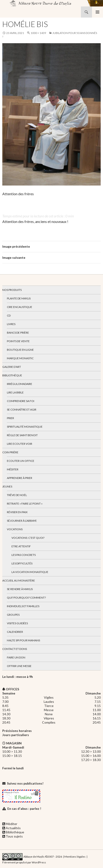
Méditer (13, 469)
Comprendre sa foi (21, 401)
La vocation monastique (30, 572)
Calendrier (15, 632)
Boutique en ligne (20, 350)
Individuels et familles (23, 606)
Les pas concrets (24, 555)
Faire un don (16, 657)
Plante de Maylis (19, 298)
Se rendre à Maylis (20, 589)
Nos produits (12, 290)
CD (9, 315)
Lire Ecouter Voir (20, 444)
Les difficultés (22, 563)
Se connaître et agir (22, 410)
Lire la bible (15, 392)
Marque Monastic (20, 358)
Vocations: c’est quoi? (28, 538)
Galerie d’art (12, 367)
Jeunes (7, 486)
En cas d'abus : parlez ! (24, 809)
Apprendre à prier (20, 478)
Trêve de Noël (17, 495)
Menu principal (97, 12)
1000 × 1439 (38, 33)
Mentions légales (75, 857)
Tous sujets (14, 836)
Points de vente (18, 341)
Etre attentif (21, 546)
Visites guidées (17, 623)
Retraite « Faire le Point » (25, 504)
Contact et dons (15, 649)
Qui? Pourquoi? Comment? (26, 598)
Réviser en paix (17, 512)
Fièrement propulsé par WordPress (24, 862)
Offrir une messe (19, 666)
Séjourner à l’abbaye (22, 521)
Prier (10, 418)
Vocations (15, 529)
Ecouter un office (21, 461)
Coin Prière (10, 452)
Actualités (13, 828)
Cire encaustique (20, 307)
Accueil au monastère (19, 580)
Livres (11, 324)
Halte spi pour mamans (23, 640)
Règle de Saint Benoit (22, 435)
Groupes (13, 615)
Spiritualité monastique (25, 427)
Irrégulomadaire (20, 384)
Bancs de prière (18, 333)
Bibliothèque (12, 375)
